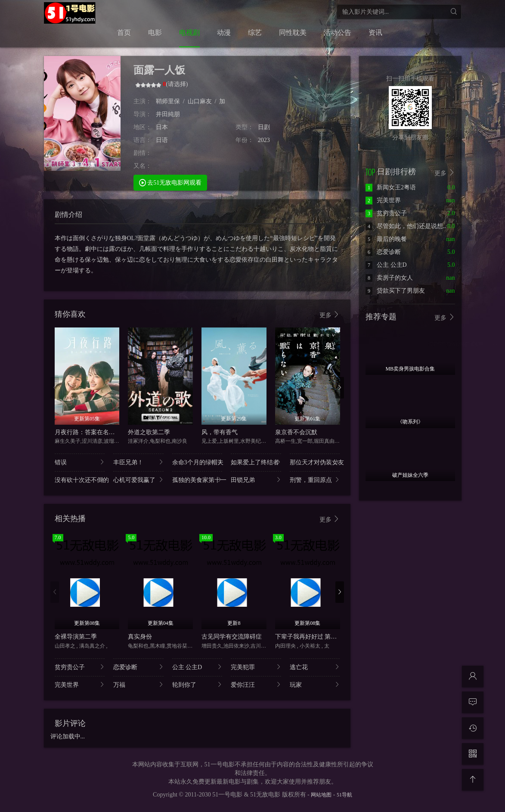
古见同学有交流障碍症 (232, 637)
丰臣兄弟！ (138, 462)
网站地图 (321, 795)
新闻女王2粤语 (391, 187)
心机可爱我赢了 (138, 480)
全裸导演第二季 (76, 637)
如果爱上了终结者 (256, 462)
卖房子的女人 (389, 278)
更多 (330, 315)
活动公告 (338, 32)
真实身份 (140, 637)
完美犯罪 (256, 667)
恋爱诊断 (138, 667)
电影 (155, 32)
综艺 (255, 32)
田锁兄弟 (256, 480)
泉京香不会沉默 (296, 432)
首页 (124, 32)
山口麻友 (200, 101)
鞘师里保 (168, 101)
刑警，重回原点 (315, 480)
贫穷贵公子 (80, 667)
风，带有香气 (220, 432)
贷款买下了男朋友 (395, 291)
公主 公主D (197, 667)
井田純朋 (168, 114)
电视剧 (189, 32)
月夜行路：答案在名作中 (88, 432)
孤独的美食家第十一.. (197, 480)
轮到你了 (197, 684)
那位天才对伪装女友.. (315, 462)
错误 (80, 462)
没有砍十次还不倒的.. (80, 480)
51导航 (344, 795)
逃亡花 (315, 667)
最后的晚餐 (386, 239)
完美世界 (80, 684)
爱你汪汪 (256, 684)
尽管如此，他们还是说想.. (406, 226)
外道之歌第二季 (149, 432)
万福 (138, 684)
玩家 (315, 684)
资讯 (375, 32)
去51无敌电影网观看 (170, 182)
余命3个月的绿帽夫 (197, 462)
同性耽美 (293, 32)
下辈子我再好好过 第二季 (309, 637)
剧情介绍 (68, 215)
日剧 (264, 127)
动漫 (224, 32)
